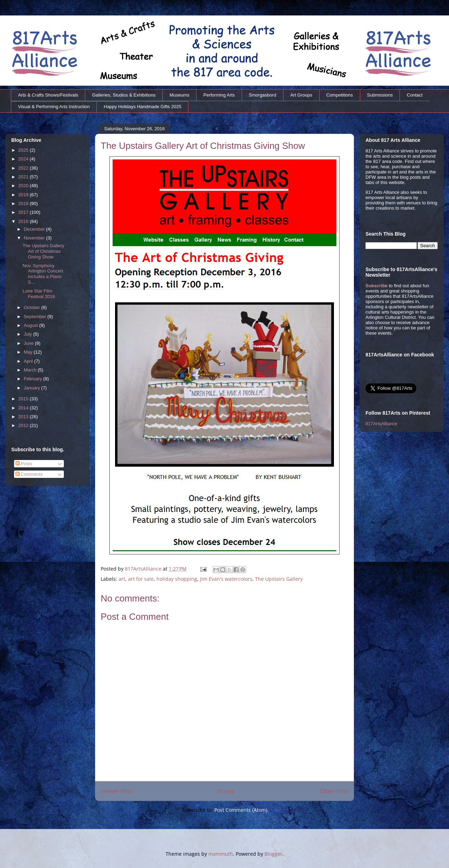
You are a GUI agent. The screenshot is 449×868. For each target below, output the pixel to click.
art (122, 579)
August (32, 325)
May (29, 352)
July (29, 334)
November (35, 238)
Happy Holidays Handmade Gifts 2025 (143, 107)
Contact (415, 95)
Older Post (334, 791)
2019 (24, 195)
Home (226, 791)
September (36, 317)
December (35, 229)
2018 (24, 203)
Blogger (273, 854)
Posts (24, 464)
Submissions (380, 95)
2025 (24, 150)
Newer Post (117, 791)
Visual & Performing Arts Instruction (54, 107)
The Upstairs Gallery (279, 579)
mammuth (221, 854)
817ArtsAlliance (144, 569)
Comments (29, 474)
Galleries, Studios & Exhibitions (124, 95)
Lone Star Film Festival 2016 (39, 294)
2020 (24, 186)
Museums (179, 95)
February (34, 379)
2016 (24, 221)
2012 (24, 425)
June (29, 343)
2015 (24, 399)
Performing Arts (219, 95)
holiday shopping (177, 579)
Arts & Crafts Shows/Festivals (48, 95)
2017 (24, 212)
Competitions (340, 95)
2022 (24, 168)
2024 (24, 159)
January (33, 388)
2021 (24, 177)
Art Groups (301, 95)
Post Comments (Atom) (241, 810)
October (33, 307)
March (31, 370)
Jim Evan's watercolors (226, 579)
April (29, 361)
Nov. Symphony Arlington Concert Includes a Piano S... (43, 274)
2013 (24, 417)
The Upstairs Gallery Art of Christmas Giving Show (43, 251)
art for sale (141, 579)
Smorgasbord (262, 95)
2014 (24, 408)
